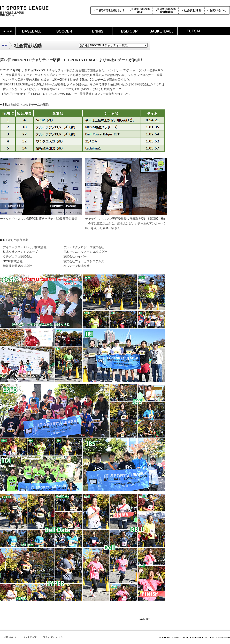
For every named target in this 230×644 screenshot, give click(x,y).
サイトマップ (30, 637)
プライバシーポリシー (54, 637)
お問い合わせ (10, 637)
